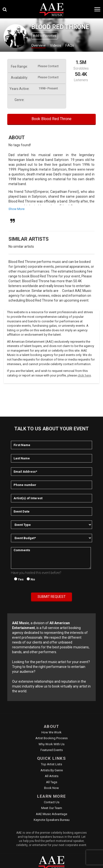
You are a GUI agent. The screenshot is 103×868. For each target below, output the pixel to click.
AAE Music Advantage (51, 814)
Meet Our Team (52, 808)
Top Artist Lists (51, 764)
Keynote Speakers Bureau (52, 820)
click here (84, 375)
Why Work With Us (51, 744)
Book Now (51, 788)
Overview (38, 45)
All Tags (52, 782)
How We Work (51, 732)
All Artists (52, 776)
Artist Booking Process (51, 738)
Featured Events (52, 750)
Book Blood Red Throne (51, 119)
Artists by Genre (52, 770)
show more (16, 209)
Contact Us (52, 802)
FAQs (70, 45)
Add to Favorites (45, 36)
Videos (55, 45)
